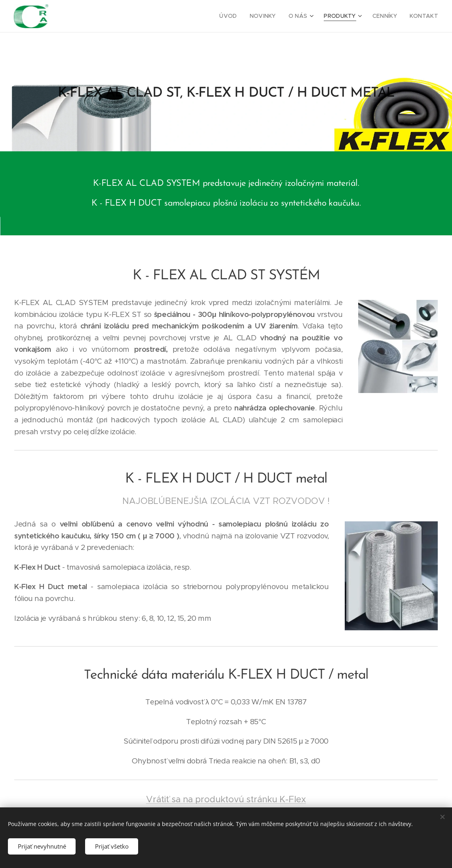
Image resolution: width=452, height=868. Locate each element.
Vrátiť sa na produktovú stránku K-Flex (226, 799)
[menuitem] (241, 16)
